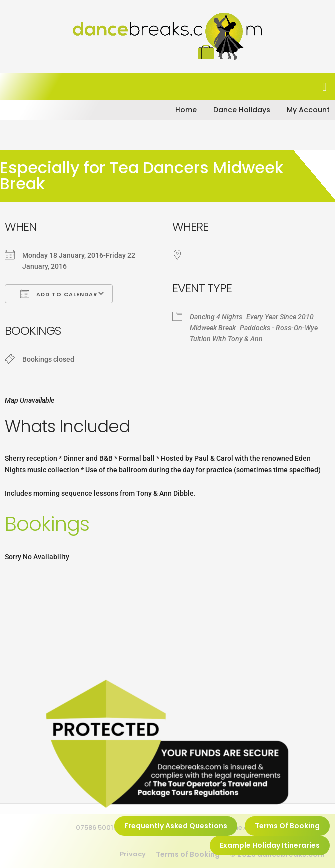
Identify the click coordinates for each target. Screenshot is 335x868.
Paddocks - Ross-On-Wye (279, 328)
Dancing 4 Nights (216, 317)
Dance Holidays (242, 110)
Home (186, 110)
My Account (308, 110)
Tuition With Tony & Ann (226, 339)
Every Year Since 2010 (280, 317)
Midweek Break (213, 328)
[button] (325, 87)
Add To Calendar (59, 294)
